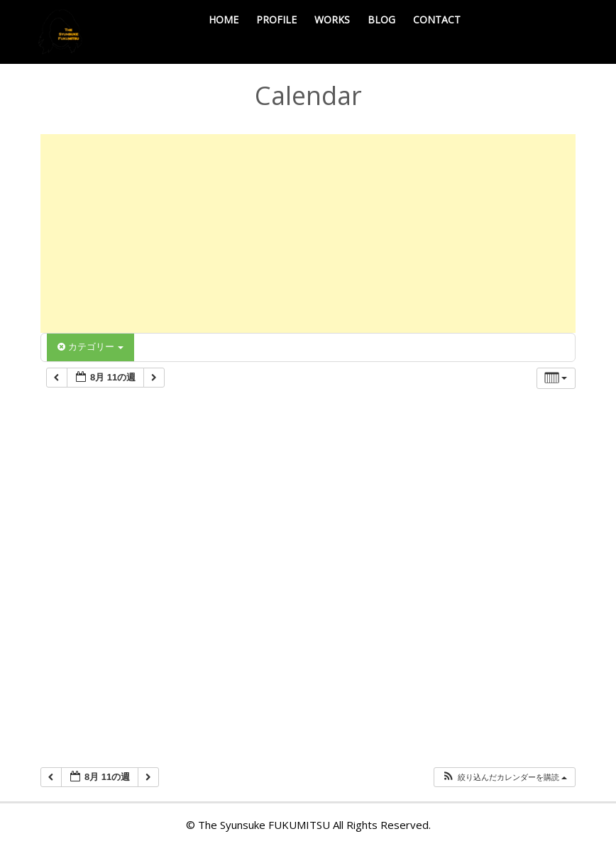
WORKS (332, 20)
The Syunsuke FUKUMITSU (264, 825)
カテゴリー (90, 347)
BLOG (381, 20)
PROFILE (276, 20)
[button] (504, 778)
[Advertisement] (308, 234)
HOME (224, 20)
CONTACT (437, 20)
